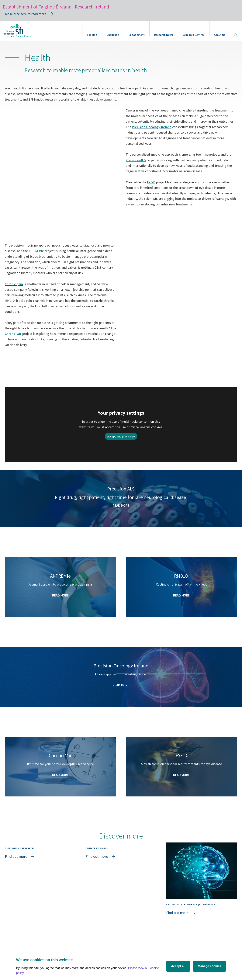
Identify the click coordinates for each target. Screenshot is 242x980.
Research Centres (194, 35)
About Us (220, 35)
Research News (164, 35)
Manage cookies (209, 966)
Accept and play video (121, 436)
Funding (92, 35)
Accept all (178, 966)
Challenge (113, 35)
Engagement (137, 35)
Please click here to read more (25, 14)
